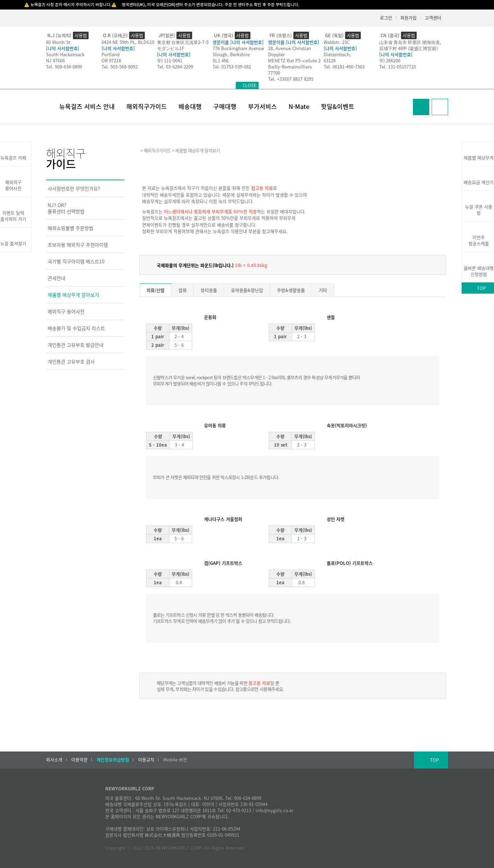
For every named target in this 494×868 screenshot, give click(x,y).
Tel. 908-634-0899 (64, 67)
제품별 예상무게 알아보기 (73, 295)
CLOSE (250, 85)
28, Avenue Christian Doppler (290, 51)
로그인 (386, 18)
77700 (274, 73)
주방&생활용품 (291, 290)
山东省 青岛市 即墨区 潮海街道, (410, 42)
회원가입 (408, 18)
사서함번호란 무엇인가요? (74, 188)
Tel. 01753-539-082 (232, 67)
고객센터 (433, 18)
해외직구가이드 (147, 106)
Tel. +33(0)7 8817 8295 (291, 79)
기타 (323, 290)
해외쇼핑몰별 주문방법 (71, 228)
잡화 (183, 290)
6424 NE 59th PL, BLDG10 (128, 42)
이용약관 (79, 760)
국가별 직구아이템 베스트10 (76, 261)
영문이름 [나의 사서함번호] (238, 42)
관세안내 (57, 278)
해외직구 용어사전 (66, 311)
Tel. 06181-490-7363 (344, 67)
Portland (111, 54)
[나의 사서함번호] (63, 48)
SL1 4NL (221, 60)
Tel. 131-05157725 (398, 67)
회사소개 (54, 760)
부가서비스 (263, 106)
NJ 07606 (55, 60)
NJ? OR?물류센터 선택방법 (66, 208)
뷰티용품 (209, 290)
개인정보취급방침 (113, 760)
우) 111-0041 (170, 60)
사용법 (81, 35)
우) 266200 (390, 60)
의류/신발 (156, 290)
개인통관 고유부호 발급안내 (76, 345)
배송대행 (190, 106)
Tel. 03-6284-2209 (175, 67)
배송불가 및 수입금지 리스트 (76, 328)
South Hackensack (65, 54)
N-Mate (299, 106)
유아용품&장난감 (247, 290)
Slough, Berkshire (231, 54)
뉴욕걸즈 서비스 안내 (87, 106)
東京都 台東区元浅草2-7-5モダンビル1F (183, 45)
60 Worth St (58, 42)
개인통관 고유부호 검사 (71, 361)
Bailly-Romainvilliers (290, 67)
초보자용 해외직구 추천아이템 (78, 245)
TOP (434, 760)
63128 (330, 60)
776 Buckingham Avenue (238, 48)
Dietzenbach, (337, 54)
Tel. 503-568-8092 (120, 67)
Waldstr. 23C (337, 42)
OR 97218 (111, 60)
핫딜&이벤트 (338, 106)
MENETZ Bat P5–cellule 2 (294, 60)
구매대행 (225, 106)
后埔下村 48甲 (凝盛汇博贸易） (410, 48)
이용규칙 (146, 760)
